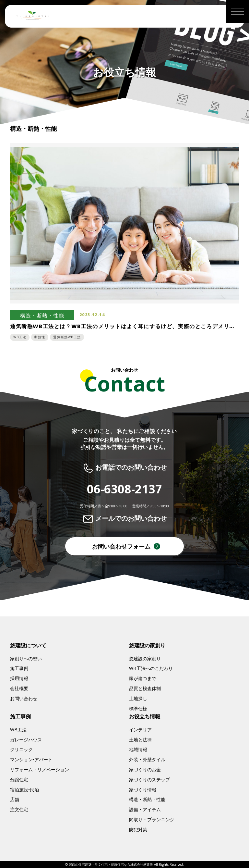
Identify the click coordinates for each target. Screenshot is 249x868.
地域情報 (138, 749)
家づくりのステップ (149, 780)
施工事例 (19, 668)
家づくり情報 (143, 790)
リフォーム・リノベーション (40, 769)
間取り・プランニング (152, 819)
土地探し (138, 698)
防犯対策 (138, 830)
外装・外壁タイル (147, 759)
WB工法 (18, 730)
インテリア (140, 730)
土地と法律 (140, 740)
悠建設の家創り (145, 658)
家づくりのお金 (145, 769)
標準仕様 (138, 708)
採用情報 (19, 678)
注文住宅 (19, 809)
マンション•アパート (31, 759)
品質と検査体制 (145, 688)
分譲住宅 (19, 780)
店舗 (15, 799)
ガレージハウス (26, 740)
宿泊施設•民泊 (24, 790)
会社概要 (19, 688)
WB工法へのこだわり (151, 668)
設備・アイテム (145, 809)
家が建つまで (143, 678)
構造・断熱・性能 (147, 799)
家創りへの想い (26, 658)
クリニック (21, 749)
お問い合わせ (24, 698)
